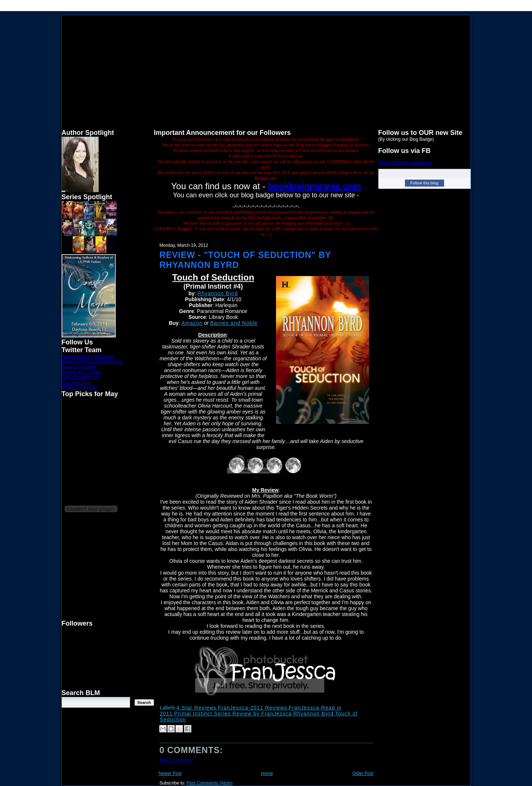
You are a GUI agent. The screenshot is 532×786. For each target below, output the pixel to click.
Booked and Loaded (81, 372)
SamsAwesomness (81, 377)
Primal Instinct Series (203, 714)
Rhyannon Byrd (218, 293)
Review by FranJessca (262, 714)
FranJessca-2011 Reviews (253, 708)
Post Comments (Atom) (210, 783)
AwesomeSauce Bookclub (87, 357)
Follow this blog (424, 183)
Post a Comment (176, 760)
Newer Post (170, 773)
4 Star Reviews (197, 708)
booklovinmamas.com (314, 186)
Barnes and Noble (234, 323)
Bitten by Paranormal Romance (93, 362)
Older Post (363, 773)
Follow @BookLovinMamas (405, 163)
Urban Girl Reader (80, 388)
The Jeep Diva (76, 382)
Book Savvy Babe (79, 367)
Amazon (192, 323)
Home (267, 773)
